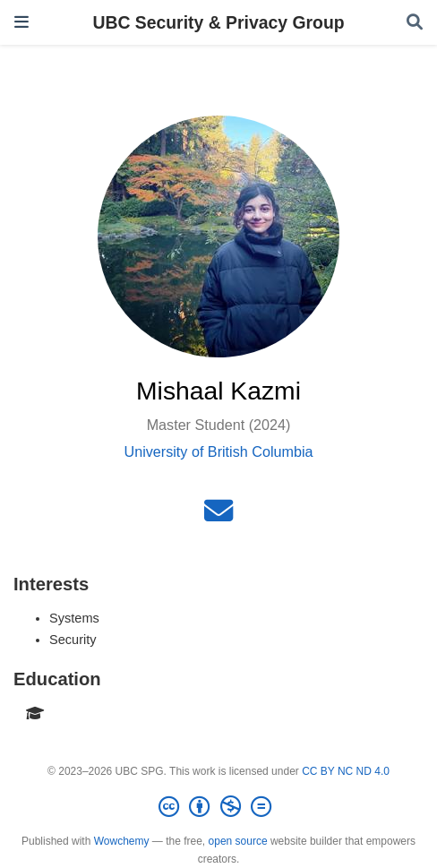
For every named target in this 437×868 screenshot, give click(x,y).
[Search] (415, 23)
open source (238, 841)
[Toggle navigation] (21, 22)
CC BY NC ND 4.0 (346, 771)
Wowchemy (122, 841)
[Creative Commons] (218, 807)
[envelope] (218, 516)
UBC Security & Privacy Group (218, 22)
